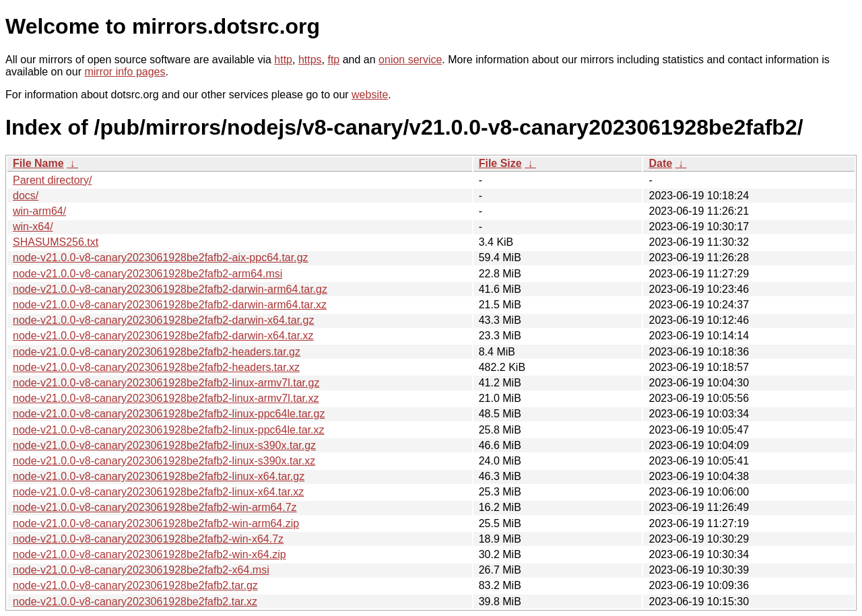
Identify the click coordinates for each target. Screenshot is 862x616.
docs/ (26, 196)
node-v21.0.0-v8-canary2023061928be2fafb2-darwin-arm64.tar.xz (170, 305)
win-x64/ (33, 227)
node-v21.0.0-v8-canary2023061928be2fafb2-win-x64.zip (150, 554)
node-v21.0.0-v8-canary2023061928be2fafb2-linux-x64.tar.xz (158, 492)
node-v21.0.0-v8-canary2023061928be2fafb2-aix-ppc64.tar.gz (161, 258)
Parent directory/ (52, 180)
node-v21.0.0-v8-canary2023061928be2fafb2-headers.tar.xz (156, 367)
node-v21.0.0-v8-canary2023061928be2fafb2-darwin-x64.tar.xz (163, 336)
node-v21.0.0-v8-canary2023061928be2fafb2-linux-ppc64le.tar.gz (169, 414)
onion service (410, 60)
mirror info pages (125, 72)
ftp (333, 60)
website (370, 95)
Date (660, 163)
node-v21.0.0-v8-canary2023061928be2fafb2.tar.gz (135, 585)
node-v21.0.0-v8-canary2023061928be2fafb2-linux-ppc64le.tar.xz (169, 430)
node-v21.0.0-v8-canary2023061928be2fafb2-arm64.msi (147, 274)
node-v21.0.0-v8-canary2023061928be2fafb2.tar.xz (135, 602)
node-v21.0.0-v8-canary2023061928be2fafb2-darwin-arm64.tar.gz (170, 289)
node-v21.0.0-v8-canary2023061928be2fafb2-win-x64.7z (148, 539)
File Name (38, 163)
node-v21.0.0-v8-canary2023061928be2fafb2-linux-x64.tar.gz (159, 476)
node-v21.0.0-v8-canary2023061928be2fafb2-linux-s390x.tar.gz (164, 445)
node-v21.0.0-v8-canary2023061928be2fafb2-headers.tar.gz (157, 352)
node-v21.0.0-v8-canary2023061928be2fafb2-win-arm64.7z (155, 507)
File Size (500, 163)
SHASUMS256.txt (56, 242)
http (283, 60)
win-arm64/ (39, 211)
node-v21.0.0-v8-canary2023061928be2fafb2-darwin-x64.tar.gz (163, 320)
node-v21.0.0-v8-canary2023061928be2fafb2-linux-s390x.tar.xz (164, 461)
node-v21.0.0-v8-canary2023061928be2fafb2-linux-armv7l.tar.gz (166, 383)
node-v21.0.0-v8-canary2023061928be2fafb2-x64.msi (141, 570)
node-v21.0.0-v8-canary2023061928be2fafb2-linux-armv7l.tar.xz (166, 398)
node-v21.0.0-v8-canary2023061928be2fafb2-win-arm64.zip (156, 523)
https (310, 60)
